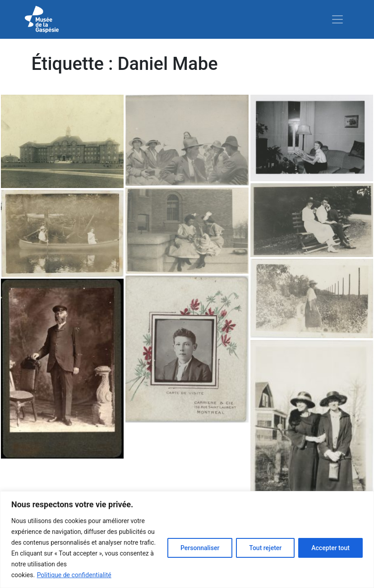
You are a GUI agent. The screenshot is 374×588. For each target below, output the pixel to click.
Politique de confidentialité (74, 575)
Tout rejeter (265, 548)
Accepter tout (330, 548)
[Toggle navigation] (337, 19)
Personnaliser (200, 548)
